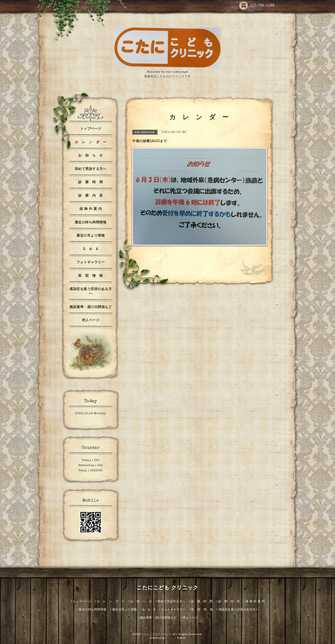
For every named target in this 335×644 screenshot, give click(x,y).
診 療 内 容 (91, 196)
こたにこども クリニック (167, 588)
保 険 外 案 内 (91, 209)
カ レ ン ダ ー (91, 143)
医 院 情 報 (91, 276)
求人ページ (91, 321)
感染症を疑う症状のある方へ (91, 292)
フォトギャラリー (91, 263)
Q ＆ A (91, 249)
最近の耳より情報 (91, 236)
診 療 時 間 (91, 183)
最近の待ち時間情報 (91, 223)
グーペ (170, 638)
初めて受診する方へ (91, 169)
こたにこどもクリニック (156, 635)
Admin (182, 638)
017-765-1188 (257, 6)
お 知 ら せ (91, 156)
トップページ (91, 129)
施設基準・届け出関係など (91, 307)
